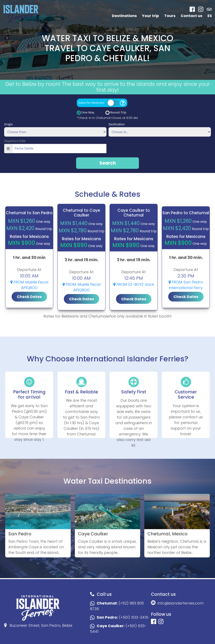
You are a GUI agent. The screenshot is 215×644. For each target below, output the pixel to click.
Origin (9, 124)
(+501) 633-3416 (119, 617)
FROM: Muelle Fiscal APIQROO (29, 306)
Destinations (124, 16)
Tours (170, 16)
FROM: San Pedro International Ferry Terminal (186, 309)
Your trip (151, 16)
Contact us (192, 16)
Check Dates (29, 318)
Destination (117, 124)
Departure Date (15, 141)
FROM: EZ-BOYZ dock (134, 306)
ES (210, 16)
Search (108, 163)
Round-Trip (116, 112)
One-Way (85, 112)
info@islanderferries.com (177, 603)
